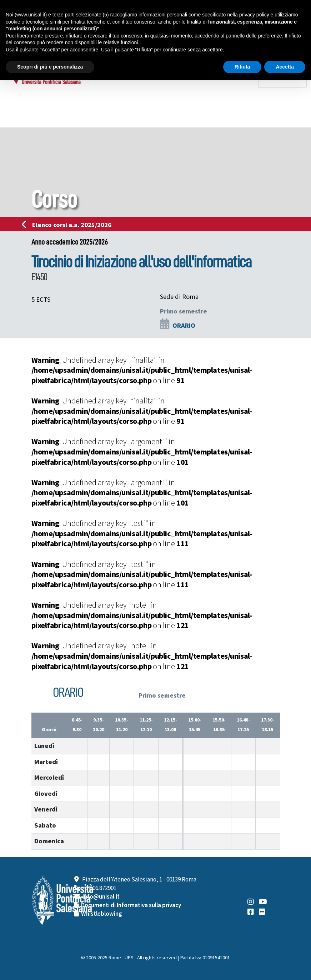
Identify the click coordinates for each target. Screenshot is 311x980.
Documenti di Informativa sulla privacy (131, 905)
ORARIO (184, 326)
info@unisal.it (101, 897)
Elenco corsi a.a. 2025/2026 (69, 225)
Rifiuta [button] (242, 67)
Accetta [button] (285, 67)
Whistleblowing (102, 914)
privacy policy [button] (254, 15)
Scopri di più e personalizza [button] (50, 67)
